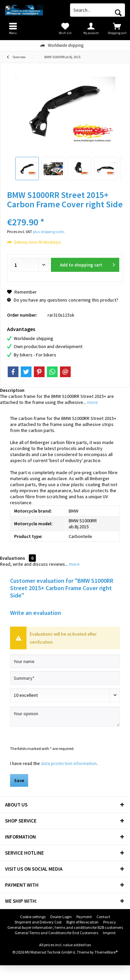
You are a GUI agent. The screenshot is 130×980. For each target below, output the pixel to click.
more (92, 402)
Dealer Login (61, 917)
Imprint (109, 933)
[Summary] (65, 678)
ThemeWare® (106, 952)
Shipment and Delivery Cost (38, 922)
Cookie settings (33, 917)
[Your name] (65, 661)
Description (12, 390)
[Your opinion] (65, 717)
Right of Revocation (82, 922)
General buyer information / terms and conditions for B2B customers (65, 927)
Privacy (110, 922)
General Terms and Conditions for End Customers (56, 933)
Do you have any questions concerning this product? (63, 300)
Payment (84, 917)
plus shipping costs (49, 232)
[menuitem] (117, 28)
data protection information (69, 763)
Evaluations (13, 558)
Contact (103, 917)
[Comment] (65, 695)
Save (19, 780)
